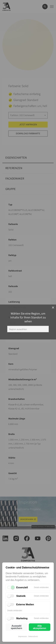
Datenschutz (33, 636)
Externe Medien (25, 604)
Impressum (22, 636)
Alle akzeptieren (40, 627)
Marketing (22, 618)
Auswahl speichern (16, 627)
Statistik (21, 596)
